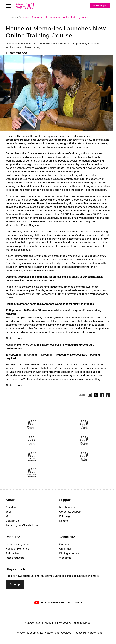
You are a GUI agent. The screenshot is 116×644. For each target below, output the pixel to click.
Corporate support (70, 512)
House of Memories (17, 549)
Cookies (66, 633)
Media (9, 516)
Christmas (65, 549)
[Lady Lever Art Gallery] (32, 473)
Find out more (14, 339)
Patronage (65, 516)
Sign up (15, 585)
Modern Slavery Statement (43, 633)
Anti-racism (13, 553)
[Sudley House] (84, 457)
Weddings (65, 558)
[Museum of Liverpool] (32, 425)
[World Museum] (84, 425)
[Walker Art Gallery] (32, 457)
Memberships (67, 507)
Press (14, 17)
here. (52, 281)
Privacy (21, 633)
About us (11, 507)
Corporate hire (68, 544)
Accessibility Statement (88, 633)
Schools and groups (18, 544)
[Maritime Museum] (84, 441)
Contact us (12, 521)
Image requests (15, 558)
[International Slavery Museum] (32, 441)
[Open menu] (8, 6)
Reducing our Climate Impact (23, 525)
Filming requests (69, 553)
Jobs (9, 512)
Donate (64, 521)
